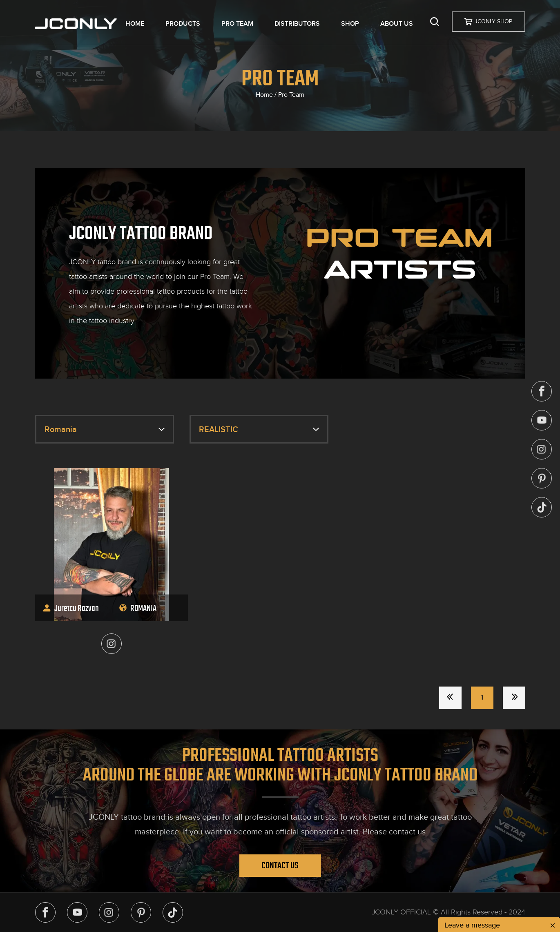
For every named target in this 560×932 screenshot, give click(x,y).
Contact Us (280, 865)
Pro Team (291, 95)
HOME (135, 24)
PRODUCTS (183, 24)
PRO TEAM (237, 24)
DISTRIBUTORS (297, 24)
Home (264, 95)
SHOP (350, 24)
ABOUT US (397, 24)
